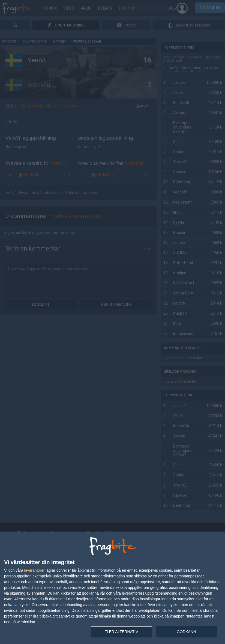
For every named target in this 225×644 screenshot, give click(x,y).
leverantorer (34, 570)
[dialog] (112, 588)
